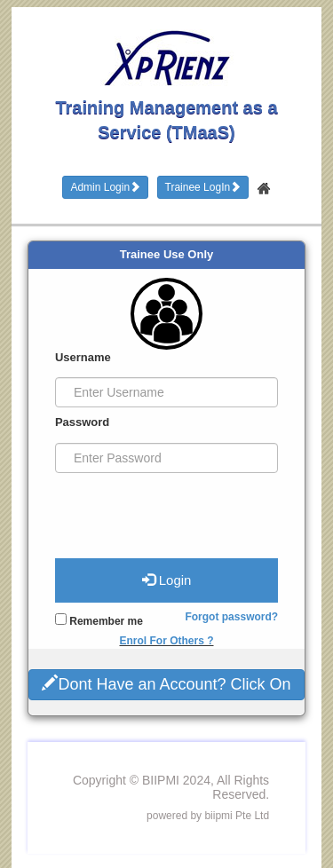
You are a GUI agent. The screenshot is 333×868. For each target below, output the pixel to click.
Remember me (99, 620)
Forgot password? (231, 617)
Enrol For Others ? (166, 641)
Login (167, 580)
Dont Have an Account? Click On (166, 683)
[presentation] (163, 509)
